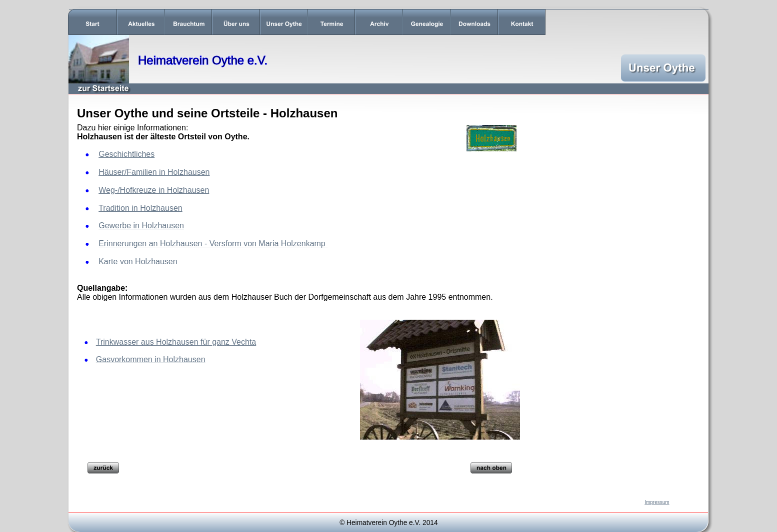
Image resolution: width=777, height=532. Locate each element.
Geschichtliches (126, 154)
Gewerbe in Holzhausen (141, 226)
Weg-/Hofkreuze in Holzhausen (154, 190)
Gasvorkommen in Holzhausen (151, 359)
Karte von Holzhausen (138, 262)
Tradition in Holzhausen (140, 208)
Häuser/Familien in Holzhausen (154, 172)
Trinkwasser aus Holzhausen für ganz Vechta (176, 342)
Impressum (657, 502)
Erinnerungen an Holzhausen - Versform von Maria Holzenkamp (212, 244)
